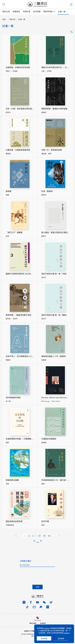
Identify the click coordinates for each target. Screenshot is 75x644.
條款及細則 (33, 623)
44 (44, 536)
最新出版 (6, 11)
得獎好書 (27, 11)
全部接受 (44, 638)
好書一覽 (62, 12)
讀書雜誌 (16, 11)
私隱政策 (43, 623)
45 (49, 536)
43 (39, 536)
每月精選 (37, 11)
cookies (47, 628)
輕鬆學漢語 (48, 11)
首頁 (4, 19)
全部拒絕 (61, 638)
